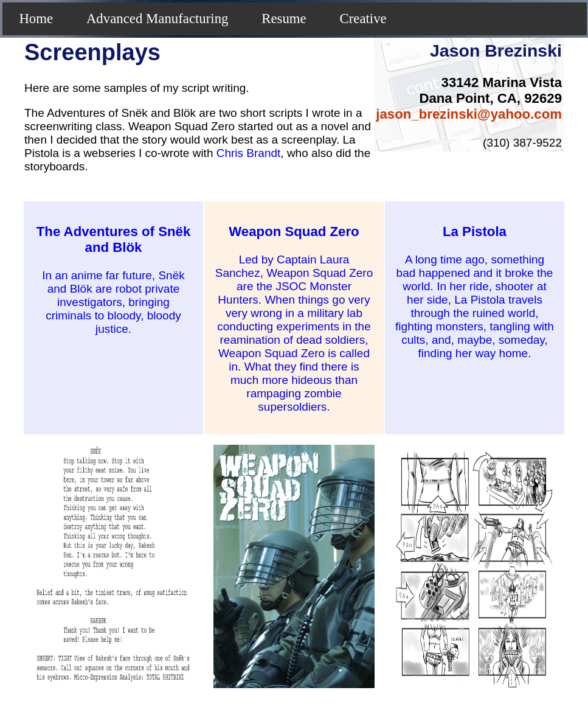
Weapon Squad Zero (294, 231)
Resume (284, 19)
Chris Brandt (249, 153)
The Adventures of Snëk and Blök (114, 239)
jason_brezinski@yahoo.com (469, 114)
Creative (363, 19)
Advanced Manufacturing (157, 19)
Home (36, 19)
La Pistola (475, 231)
